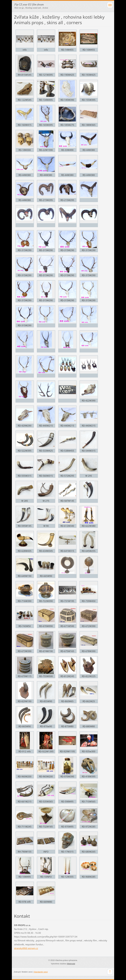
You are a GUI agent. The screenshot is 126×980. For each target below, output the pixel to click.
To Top (110, 972)
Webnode (71, 964)
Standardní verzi (41, 972)
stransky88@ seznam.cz (26, 948)
